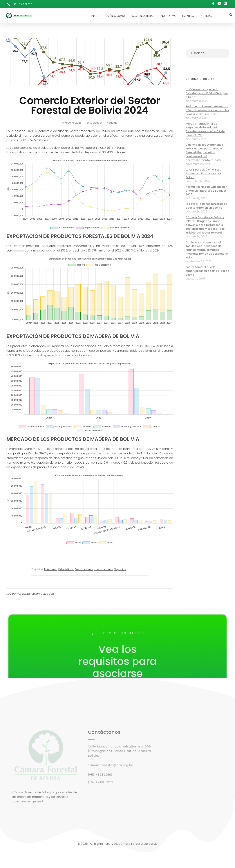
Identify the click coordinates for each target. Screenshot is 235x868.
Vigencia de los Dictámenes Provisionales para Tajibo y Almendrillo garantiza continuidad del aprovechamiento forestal (204, 152)
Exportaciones (84, 569)
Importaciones (103, 569)
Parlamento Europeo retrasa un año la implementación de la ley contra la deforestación (207, 110)
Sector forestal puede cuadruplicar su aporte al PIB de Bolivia (207, 271)
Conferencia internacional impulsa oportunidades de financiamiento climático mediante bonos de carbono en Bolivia (207, 250)
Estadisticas (95, 123)
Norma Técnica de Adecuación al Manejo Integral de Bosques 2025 (206, 191)
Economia (51, 569)
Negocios (120, 569)
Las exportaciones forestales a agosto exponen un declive (207, 206)
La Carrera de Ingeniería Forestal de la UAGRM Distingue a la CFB (207, 93)
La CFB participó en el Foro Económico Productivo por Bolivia (203, 173)
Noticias (112, 123)
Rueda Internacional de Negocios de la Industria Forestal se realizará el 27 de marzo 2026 (205, 129)
